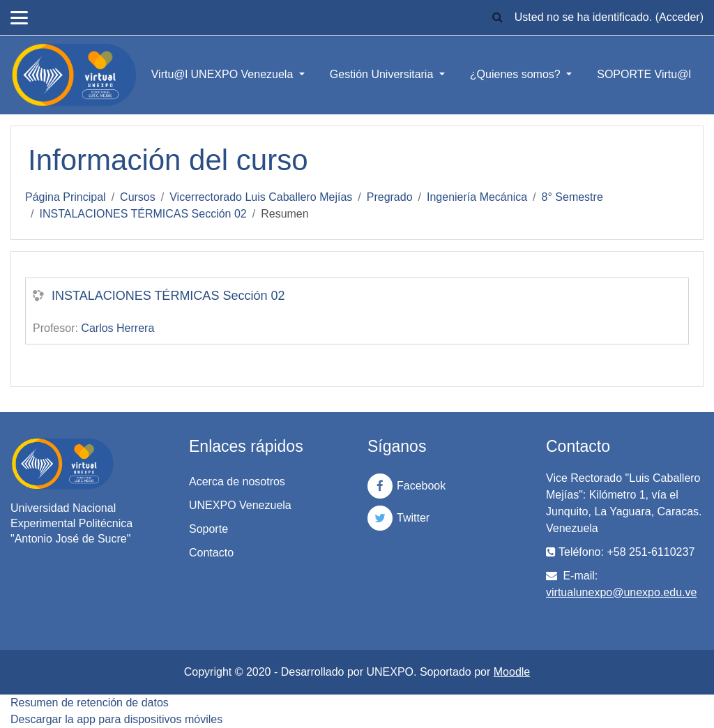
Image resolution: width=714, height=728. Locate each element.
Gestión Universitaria (383, 74)
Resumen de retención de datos (90, 703)
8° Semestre (572, 197)
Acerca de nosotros (237, 481)
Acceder (679, 17)
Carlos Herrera (117, 328)
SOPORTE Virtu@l (644, 74)
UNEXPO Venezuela (240, 505)
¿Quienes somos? (517, 74)
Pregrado (390, 197)
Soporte (208, 529)
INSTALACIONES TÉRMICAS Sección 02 (143, 214)
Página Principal (66, 197)
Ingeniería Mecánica (477, 197)
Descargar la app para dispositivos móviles (116, 719)
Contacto (211, 553)
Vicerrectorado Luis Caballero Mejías (261, 197)
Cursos (138, 197)
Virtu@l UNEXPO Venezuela (224, 74)
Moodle (512, 672)
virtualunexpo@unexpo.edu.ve (621, 592)
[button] (498, 17)
